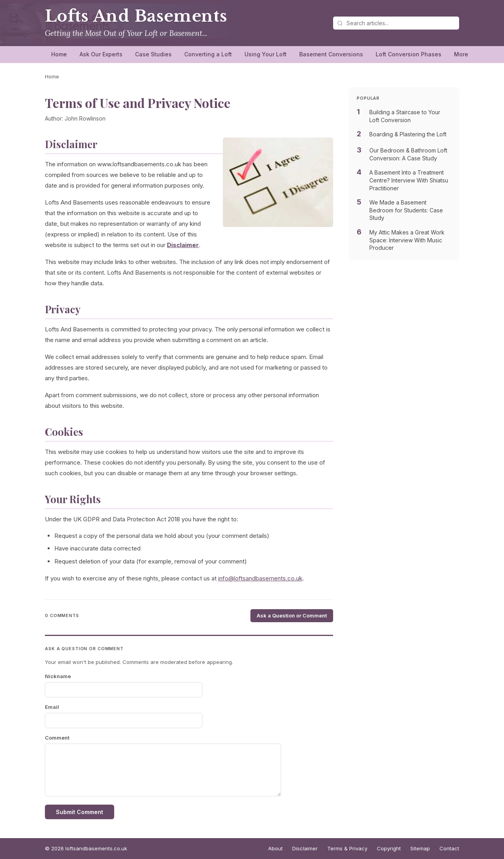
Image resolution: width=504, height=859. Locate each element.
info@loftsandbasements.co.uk (260, 578)
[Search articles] (396, 23)
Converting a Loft (208, 54)
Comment (57, 738)
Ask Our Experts (101, 54)
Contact (449, 848)
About (275, 848)
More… (464, 54)
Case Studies (153, 54)
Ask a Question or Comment (292, 615)
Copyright (389, 848)
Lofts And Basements (136, 16)
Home (59, 54)
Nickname (58, 676)
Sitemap (420, 848)
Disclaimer (305, 848)
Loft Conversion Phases (409, 54)
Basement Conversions (331, 54)
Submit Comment (80, 812)
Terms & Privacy (347, 848)
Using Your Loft (266, 54)
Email (52, 707)
